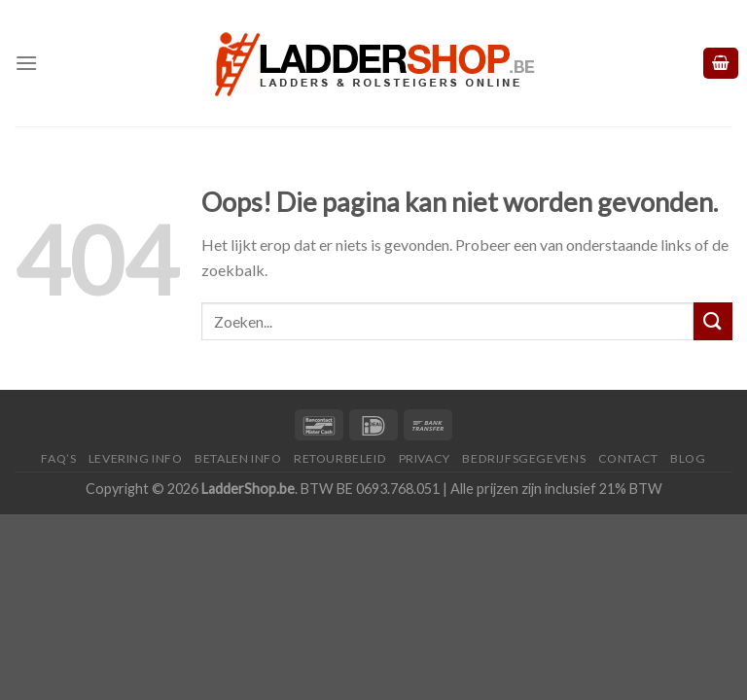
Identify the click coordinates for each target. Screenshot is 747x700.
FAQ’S (58, 458)
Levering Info (136, 458)
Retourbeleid (340, 458)
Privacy (425, 458)
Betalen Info (238, 458)
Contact (628, 458)
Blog (688, 458)
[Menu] (26, 63)
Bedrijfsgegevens (524, 458)
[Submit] (713, 321)
